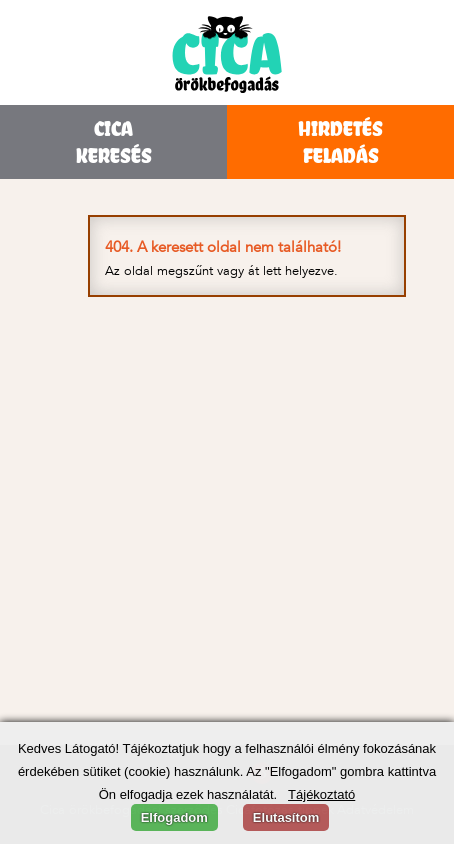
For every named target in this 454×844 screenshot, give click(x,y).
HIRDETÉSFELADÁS (340, 142)
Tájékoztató (321, 794)
